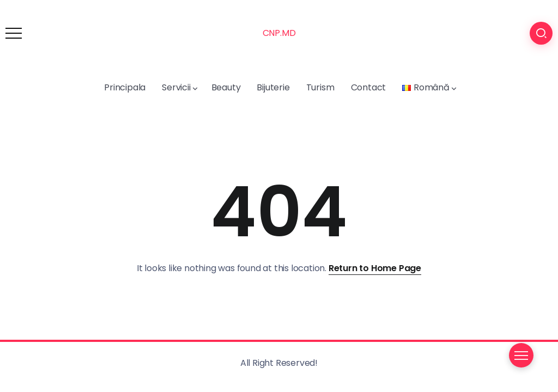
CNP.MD (279, 33)
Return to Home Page (375, 268)
